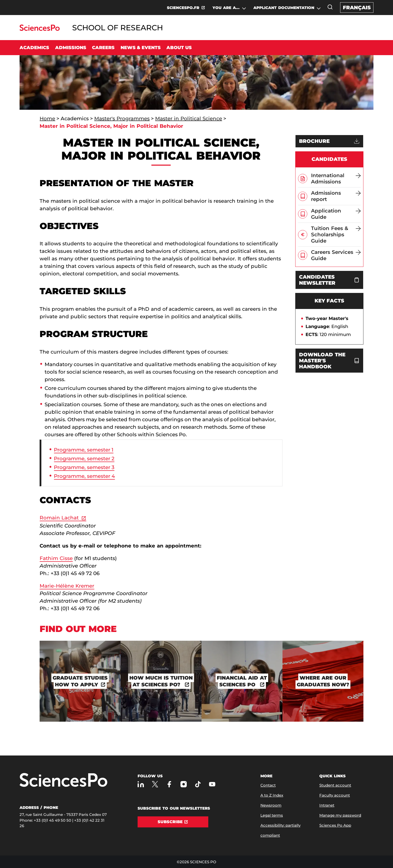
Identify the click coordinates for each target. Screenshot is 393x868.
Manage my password (340, 815)
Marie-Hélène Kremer (67, 586)
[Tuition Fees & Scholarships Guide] (336, 235)
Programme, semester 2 (84, 459)
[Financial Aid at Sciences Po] (242, 681)
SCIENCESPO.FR (183, 8)
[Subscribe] (173, 822)
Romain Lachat (59, 518)
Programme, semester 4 (84, 476)
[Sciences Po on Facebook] (169, 784)
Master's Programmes (122, 119)
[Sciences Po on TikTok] (198, 784)
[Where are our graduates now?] (323, 681)
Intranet (327, 805)
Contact (268, 785)
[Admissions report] (336, 196)
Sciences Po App (335, 825)
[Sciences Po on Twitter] (155, 784)
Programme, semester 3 (84, 467)
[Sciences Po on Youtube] (212, 784)
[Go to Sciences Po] (39, 29)
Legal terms (272, 815)
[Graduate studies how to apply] (80, 681)
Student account (335, 785)
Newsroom (271, 805)
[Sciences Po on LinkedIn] (141, 784)
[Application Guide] (336, 214)
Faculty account (335, 795)
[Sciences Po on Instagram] (184, 784)
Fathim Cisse (56, 558)
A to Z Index (272, 795)
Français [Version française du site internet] (357, 8)
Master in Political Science (189, 119)
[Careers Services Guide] (336, 255)
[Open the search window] (330, 7)
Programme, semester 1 (84, 450)
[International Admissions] (336, 179)
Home (47, 119)
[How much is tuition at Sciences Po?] (161, 681)
